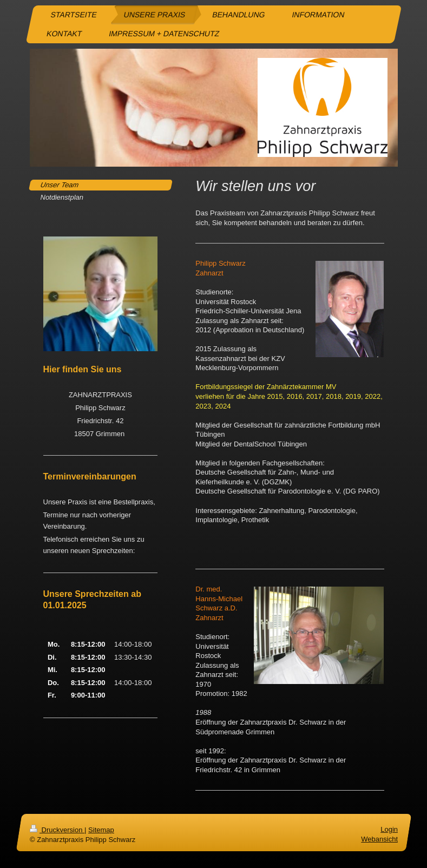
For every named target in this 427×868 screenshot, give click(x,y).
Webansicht (379, 839)
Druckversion (57, 830)
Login (389, 829)
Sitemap (101, 830)
